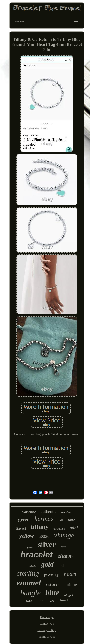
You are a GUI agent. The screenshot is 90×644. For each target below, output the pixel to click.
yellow (27, 536)
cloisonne (29, 512)
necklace (66, 512)
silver (47, 544)
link (61, 566)
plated (30, 548)
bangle (30, 593)
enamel (29, 583)
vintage (64, 535)
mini (74, 528)
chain (41, 600)
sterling (28, 573)
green (24, 520)
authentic (48, 511)
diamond (21, 529)
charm (65, 556)
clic (29, 601)
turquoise (59, 528)
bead (64, 600)
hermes (44, 519)
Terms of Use (47, 636)
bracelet (36, 555)
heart (70, 574)
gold (48, 564)
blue (52, 593)
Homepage (47, 617)
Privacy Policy (47, 630)
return (52, 584)
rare (64, 547)
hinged (69, 595)
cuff (60, 520)
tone (71, 520)
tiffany (40, 527)
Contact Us (47, 624)
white (33, 566)
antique (70, 585)
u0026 (44, 536)
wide (53, 601)
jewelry (51, 574)
